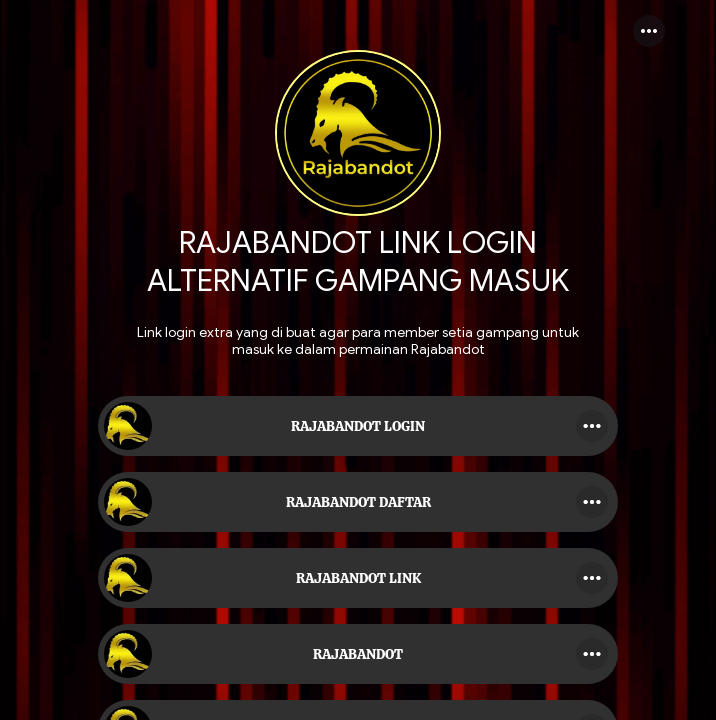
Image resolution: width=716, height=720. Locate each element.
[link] (358, 426)
